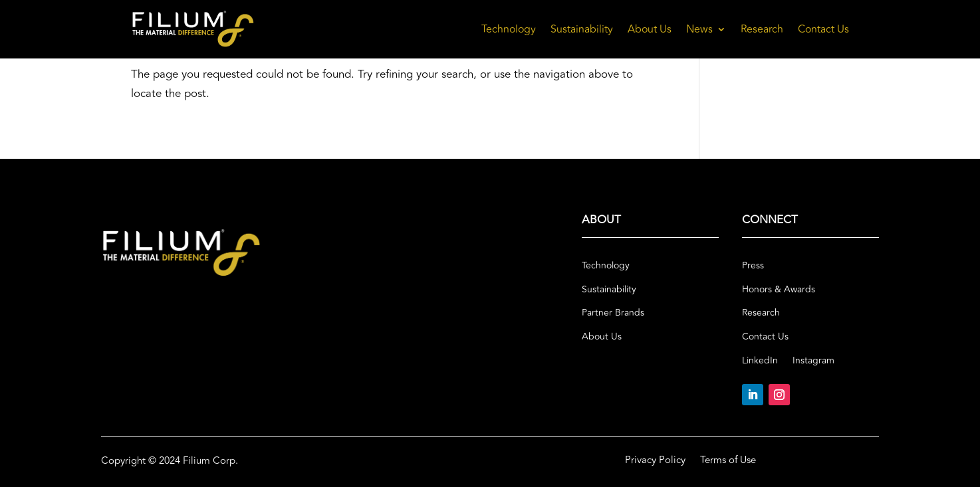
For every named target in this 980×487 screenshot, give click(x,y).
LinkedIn (760, 361)
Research (762, 29)
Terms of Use (728, 462)
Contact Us (823, 29)
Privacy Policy (655, 462)
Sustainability (582, 29)
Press (753, 266)
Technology (509, 29)
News (699, 29)
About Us (650, 29)
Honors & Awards (779, 290)
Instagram (813, 361)
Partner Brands (613, 313)
